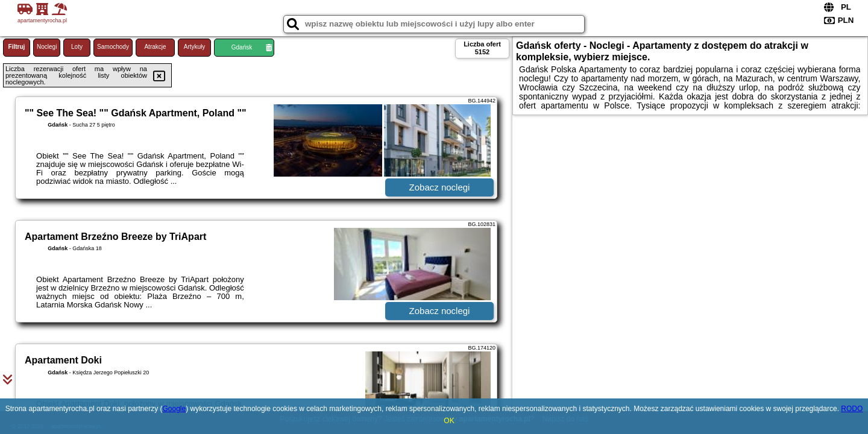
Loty (77, 47)
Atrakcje (155, 47)
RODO (852, 409)
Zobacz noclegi (440, 187)
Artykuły (195, 47)
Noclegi (47, 47)
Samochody (113, 47)
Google (174, 409)
